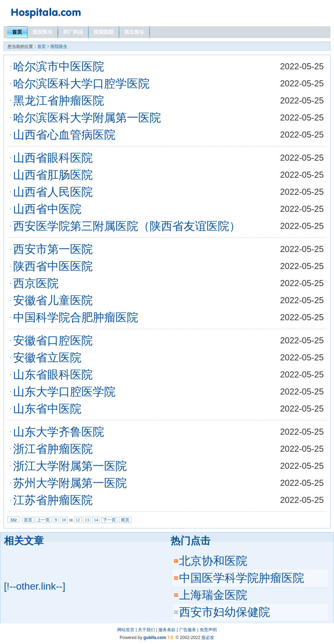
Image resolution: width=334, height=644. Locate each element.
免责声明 (208, 630)
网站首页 (126, 630)
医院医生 (43, 32)
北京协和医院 (213, 561)
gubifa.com (155, 638)
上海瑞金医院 (213, 595)
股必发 (208, 638)
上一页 (43, 520)
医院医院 (104, 32)
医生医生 (134, 32)
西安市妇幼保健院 (225, 612)
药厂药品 (73, 32)
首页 (17, 32)
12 (78, 520)
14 (96, 520)
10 (64, 520)
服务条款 (167, 630)
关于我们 (146, 630)
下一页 (109, 520)
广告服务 (188, 630)
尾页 (125, 520)
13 (87, 520)
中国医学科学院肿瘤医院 (242, 578)
